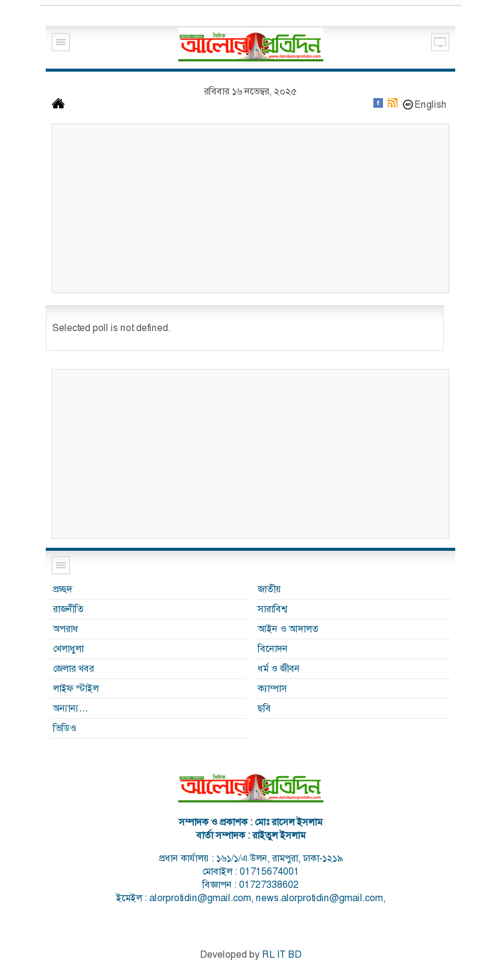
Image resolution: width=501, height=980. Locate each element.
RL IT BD (282, 954)
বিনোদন (273, 649)
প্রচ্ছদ (63, 589)
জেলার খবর (73, 668)
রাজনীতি (68, 609)
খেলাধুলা (68, 649)
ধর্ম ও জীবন (279, 668)
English (431, 104)
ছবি (264, 708)
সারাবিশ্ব (272, 609)
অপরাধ (66, 629)
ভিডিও (65, 728)
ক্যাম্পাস (272, 688)
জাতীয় (269, 589)
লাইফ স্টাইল (76, 688)
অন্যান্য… (71, 708)
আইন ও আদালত (288, 629)
